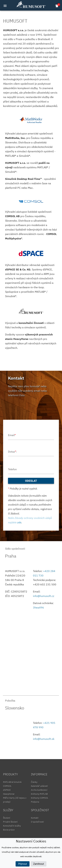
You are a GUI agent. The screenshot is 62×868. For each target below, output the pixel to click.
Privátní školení (10, 822)
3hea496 (38, 607)
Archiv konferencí (39, 790)
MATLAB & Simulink (12, 782)
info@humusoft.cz (44, 596)
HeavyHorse (9, 794)
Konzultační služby (12, 826)
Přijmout (23, 864)
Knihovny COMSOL (40, 798)
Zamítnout (39, 864)
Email (12, 435)
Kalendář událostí (39, 786)
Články (34, 782)
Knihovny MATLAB (39, 794)
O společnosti (37, 822)
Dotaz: (12, 452)
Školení (7, 818)
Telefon (12, 469)
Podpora (35, 802)
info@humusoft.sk (44, 739)
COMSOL (7, 786)
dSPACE (7, 790)
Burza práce (9, 830)
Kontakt (35, 818)
